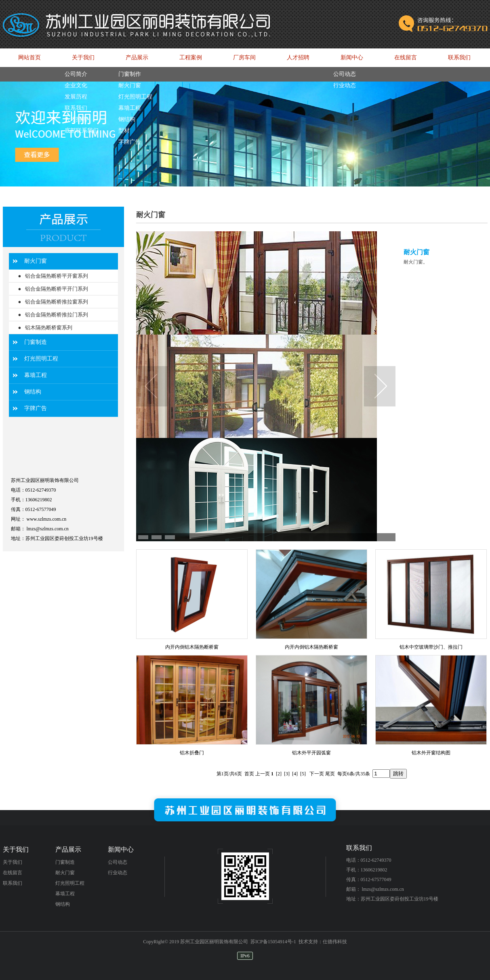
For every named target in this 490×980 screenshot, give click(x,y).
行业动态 (118, 873)
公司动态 (118, 862)
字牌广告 (36, 408)
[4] (295, 774)
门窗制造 (36, 342)
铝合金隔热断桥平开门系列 (57, 289)
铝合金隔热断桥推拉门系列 (57, 315)
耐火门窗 (36, 261)
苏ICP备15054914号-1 (273, 942)
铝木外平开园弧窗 (311, 753)
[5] (303, 774)
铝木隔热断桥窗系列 (49, 328)
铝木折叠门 (192, 753)
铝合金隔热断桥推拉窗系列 (57, 302)
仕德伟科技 (335, 942)
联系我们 (13, 883)
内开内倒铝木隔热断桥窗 (192, 647)
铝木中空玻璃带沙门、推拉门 (431, 647)
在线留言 (13, 873)
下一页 (317, 774)
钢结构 (33, 392)
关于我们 (13, 862)
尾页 (330, 774)
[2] (279, 774)
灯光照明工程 (41, 359)
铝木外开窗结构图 (431, 753)
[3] (287, 774)
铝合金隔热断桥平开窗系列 (57, 276)
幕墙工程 (36, 375)
